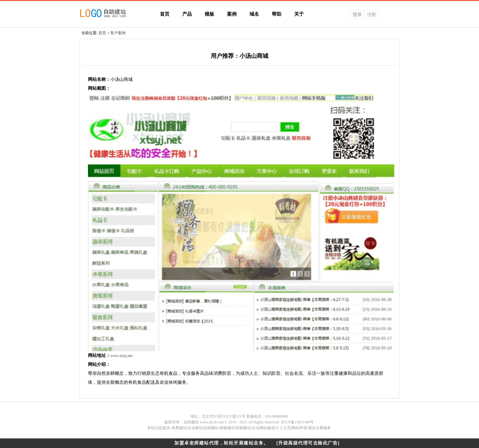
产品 (187, 14)
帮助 (277, 14)
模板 (209, 14)
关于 (299, 14)
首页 (165, 14)
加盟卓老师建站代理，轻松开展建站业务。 (221, 443)
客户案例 (118, 33)
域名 (254, 14)
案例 (232, 14)
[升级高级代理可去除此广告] (308, 443)
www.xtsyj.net (121, 356)
